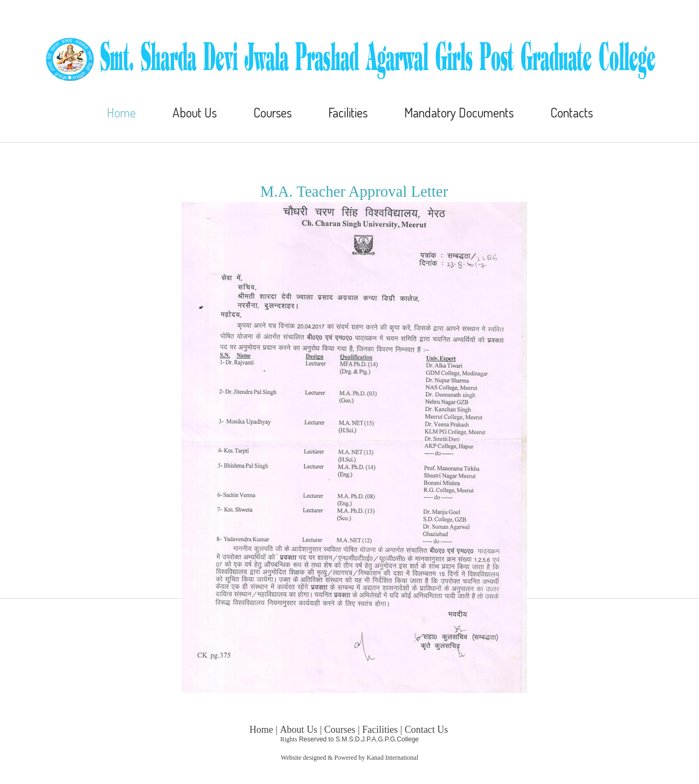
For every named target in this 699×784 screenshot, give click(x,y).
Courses (272, 113)
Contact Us (427, 730)
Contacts (572, 113)
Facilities (348, 113)
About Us (195, 113)
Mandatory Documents (459, 113)
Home (121, 113)
